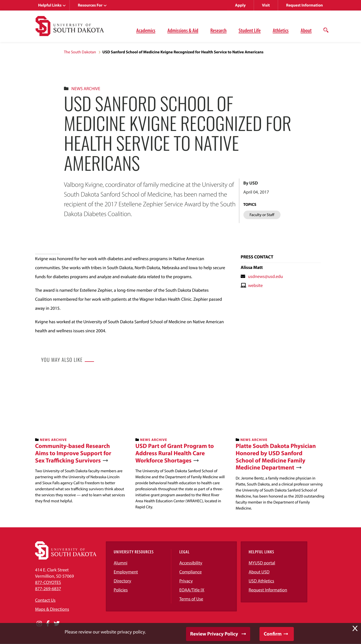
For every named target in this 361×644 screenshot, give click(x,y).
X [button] (355, 628)
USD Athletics (261, 581)
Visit (266, 5)
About (306, 30)
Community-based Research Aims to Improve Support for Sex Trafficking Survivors (73, 453)
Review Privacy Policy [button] (214, 634)
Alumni (121, 563)
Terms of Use (191, 599)
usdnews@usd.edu (265, 276)
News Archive (86, 89)
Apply (240, 5)
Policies (121, 590)
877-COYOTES (48, 582)
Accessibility (191, 563)
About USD (259, 572)
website (255, 285)
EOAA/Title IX (192, 590)
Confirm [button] (273, 634)
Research (218, 30)
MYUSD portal (262, 563)
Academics (146, 30)
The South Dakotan (80, 52)
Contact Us (45, 600)
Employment (126, 572)
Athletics (281, 30)
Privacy (186, 581)
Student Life (250, 30)
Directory (123, 581)
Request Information (304, 5)
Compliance (190, 572)
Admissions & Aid (183, 30)
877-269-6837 (48, 589)
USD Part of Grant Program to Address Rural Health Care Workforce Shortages (175, 453)
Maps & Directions (52, 609)
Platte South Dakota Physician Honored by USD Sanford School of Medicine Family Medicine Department (276, 457)
